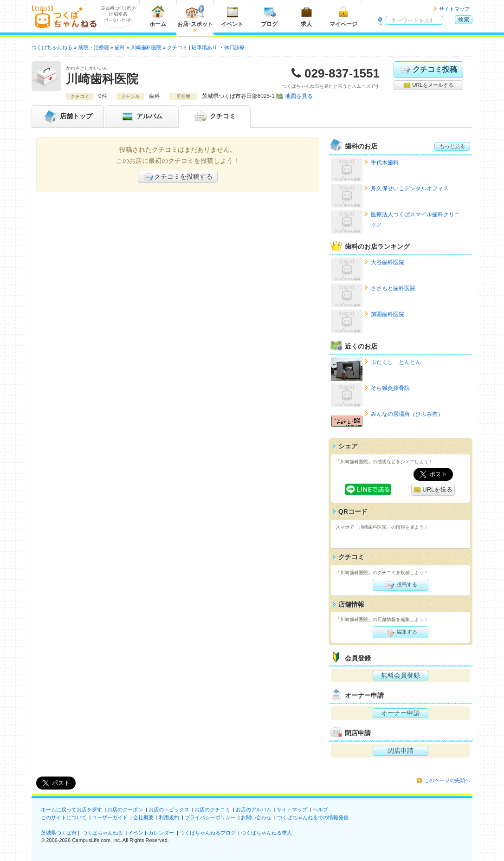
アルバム (141, 117)
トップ (68, 117)
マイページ (343, 16)
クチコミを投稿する (178, 177)
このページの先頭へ (447, 780)
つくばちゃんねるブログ (208, 833)
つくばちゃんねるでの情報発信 (313, 817)
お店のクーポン (125, 809)
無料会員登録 (401, 675)
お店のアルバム (254, 809)
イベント (232, 16)
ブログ (269, 16)
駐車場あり (204, 47)
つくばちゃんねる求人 (266, 833)
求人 (306, 16)
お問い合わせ (256, 817)
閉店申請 (401, 751)
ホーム (158, 16)
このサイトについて (64, 817)
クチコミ (214, 117)
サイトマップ (454, 9)
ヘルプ (320, 809)
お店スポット (195, 16)
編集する (400, 632)
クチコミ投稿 (428, 70)
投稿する (400, 585)
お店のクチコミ (212, 809)
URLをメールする (428, 85)
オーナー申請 (401, 713)
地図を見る (299, 96)
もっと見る (452, 146)
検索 (464, 19)
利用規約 (169, 817)
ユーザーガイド (110, 817)
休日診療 (234, 47)
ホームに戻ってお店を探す (71, 809)
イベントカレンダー (151, 833)
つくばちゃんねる (103, 833)
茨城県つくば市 (59, 833)
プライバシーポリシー (210, 817)
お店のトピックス (169, 809)
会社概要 (143, 817)
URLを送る (433, 490)
